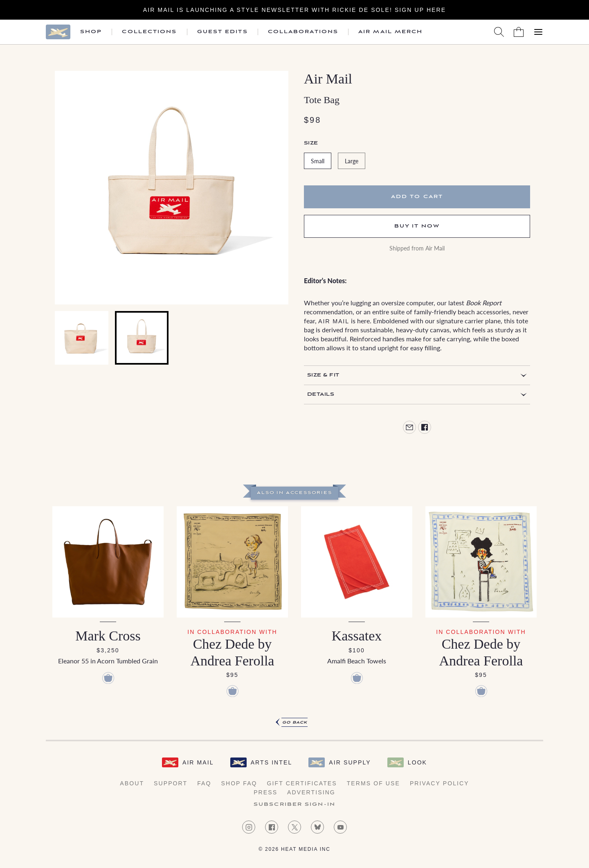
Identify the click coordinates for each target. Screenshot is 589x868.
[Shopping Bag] (519, 32)
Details (321, 394)
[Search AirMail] (499, 32)
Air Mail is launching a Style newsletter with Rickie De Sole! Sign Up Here (294, 10)
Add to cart (417, 197)
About (132, 783)
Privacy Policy (440, 783)
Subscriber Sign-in (294, 805)
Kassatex (357, 636)
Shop (91, 32)
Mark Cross (108, 636)
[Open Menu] (538, 32)
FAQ (204, 783)
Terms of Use (373, 783)
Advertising (311, 792)
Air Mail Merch (390, 32)
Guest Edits (223, 32)
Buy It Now (417, 226)
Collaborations (303, 32)
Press (265, 792)
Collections (149, 32)
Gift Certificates (302, 783)
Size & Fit (323, 375)
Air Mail (328, 79)
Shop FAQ (239, 783)
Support (171, 783)
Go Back (295, 723)
